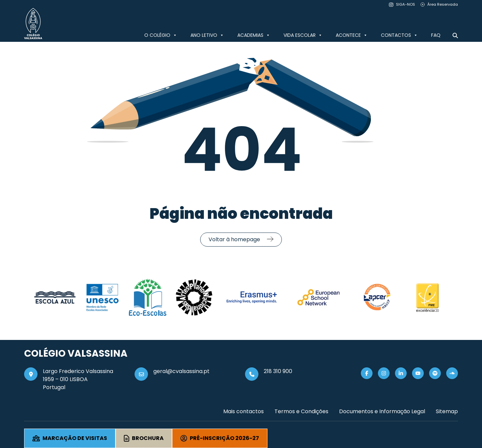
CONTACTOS (399, 35)
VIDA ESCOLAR (303, 35)
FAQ (436, 35)
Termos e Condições (301, 411)
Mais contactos (244, 411)
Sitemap (447, 411)
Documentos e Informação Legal (382, 411)
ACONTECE (352, 35)
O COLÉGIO (161, 35)
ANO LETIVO (207, 35)
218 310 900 (278, 371)
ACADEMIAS (254, 35)
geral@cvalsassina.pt (181, 371)
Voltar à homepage (234, 239)
